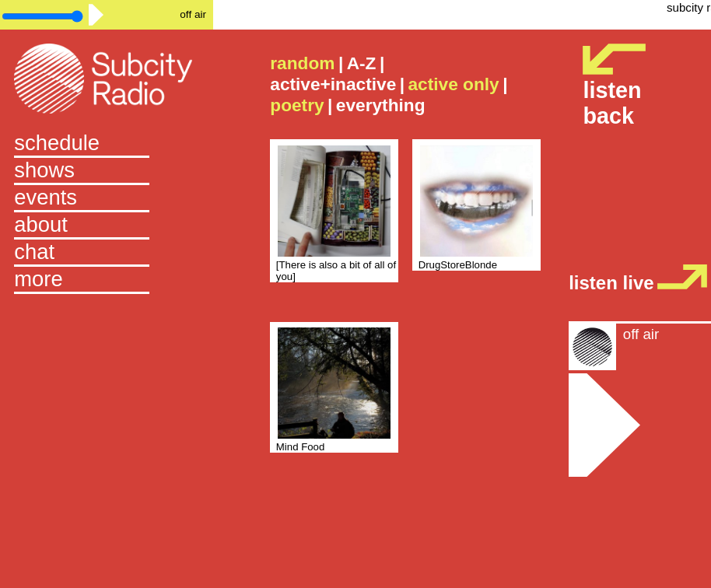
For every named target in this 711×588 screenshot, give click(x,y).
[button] (107, 280)
